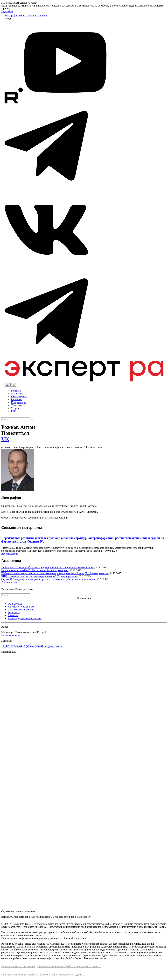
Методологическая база (21, 607)
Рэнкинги (16, 399)
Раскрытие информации (21, 610)
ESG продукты (19, 396)
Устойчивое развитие (97, 573)
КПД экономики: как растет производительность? (29, 576)
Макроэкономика (85, 567)
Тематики (16, 405)
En (7, 385)
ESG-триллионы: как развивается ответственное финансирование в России (43, 573)
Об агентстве (15, 604)
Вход (8, 19)
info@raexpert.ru (53, 646)
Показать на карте (11, 635)
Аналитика (17, 394)
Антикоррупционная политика (25, 618)
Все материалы (10, 554)
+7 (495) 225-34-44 (12, 646)
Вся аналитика (9, 582)
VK (5, 439)
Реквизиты (14, 612)
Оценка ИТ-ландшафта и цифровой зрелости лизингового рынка (37, 579)
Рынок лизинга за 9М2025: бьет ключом (23, 570)
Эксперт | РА (11, 16)
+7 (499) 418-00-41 (33, 646)
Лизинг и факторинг (57, 570)
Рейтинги (16, 391)
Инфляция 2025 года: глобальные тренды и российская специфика (38, 567)
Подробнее (7, 11)
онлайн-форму (83, 917)
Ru (13, 385)
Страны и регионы (67, 576)
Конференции (19, 402)
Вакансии (13, 615)
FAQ (14, 411)
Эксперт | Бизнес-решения (33, 16)
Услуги (15, 408)
